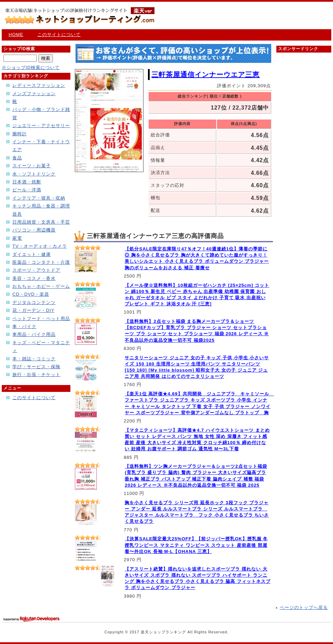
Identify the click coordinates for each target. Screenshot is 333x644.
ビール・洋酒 (27, 190)
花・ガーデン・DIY (33, 310)
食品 (17, 158)
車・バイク (24, 326)
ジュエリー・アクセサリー (41, 126)
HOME (16, 35)
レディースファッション (39, 85)
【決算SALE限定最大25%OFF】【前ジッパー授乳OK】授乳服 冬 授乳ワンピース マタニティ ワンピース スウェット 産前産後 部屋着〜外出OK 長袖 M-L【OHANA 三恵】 (196, 545)
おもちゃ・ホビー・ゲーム (41, 286)
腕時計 (20, 134)
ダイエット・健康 (32, 254)
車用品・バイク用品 (34, 334)
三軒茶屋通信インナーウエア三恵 (205, 75)
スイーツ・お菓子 (32, 166)
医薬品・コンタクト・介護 (41, 262)
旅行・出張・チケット (36, 375)
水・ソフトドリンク (34, 174)
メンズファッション (34, 94)
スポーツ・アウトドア (36, 270)
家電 (17, 238)
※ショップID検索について (31, 67)
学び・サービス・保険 (36, 367)
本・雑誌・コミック (34, 359)
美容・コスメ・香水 (34, 278)
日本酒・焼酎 (27, 182)
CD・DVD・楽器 (31, 294)
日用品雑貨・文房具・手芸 (41, 222)
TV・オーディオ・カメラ (40, 246)
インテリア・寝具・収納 (39, 198)
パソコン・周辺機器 (34, 230)
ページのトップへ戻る (304, 607)
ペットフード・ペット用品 (41, 319)
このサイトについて (59, 35)
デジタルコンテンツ (34, 302)
